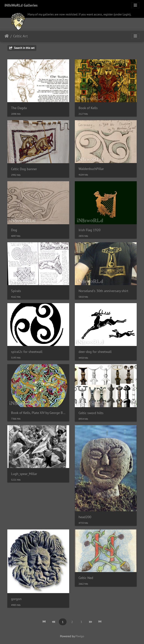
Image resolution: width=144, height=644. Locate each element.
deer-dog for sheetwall (95, 352)
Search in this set (22, 48)
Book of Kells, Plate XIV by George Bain (38, 413)
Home (7, 36)
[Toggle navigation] (135, 5)
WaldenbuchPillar (91, 169)
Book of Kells (88, 108)
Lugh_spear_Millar (24, 474)
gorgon (16, 599)
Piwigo (80, 636)
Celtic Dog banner (24, 169)
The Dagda (19, 108)
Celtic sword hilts (91, 413)
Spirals (16, 291)
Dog (14, 230)
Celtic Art (20, 36)
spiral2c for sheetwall (27, 352)
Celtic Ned (86, 578)
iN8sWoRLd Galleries (21, 5)
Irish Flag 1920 (90, 230)
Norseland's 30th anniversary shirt (103, 291)
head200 (85, 517)
